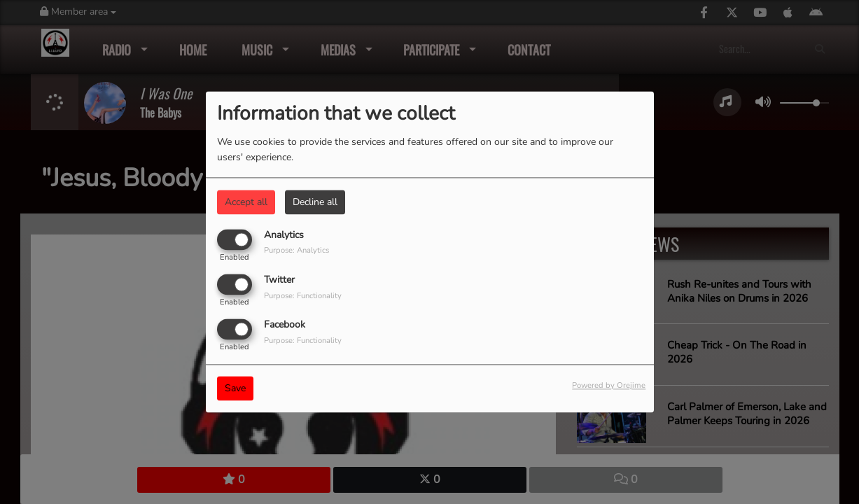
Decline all (315, 202)
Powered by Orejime (609, 386)
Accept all (246, 202)
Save (235, 389)
